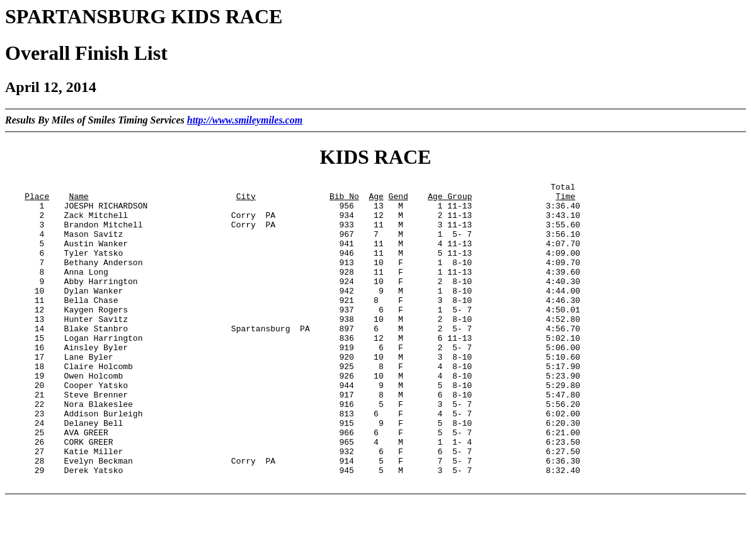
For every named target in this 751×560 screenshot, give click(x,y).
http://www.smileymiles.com (245, 120)
